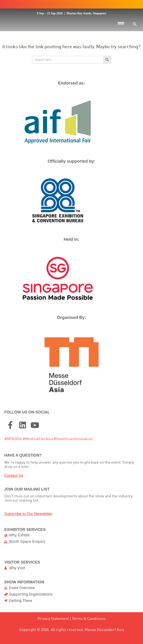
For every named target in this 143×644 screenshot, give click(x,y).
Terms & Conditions (89, 632)
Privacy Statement (53, 632)
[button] (135, 24)
